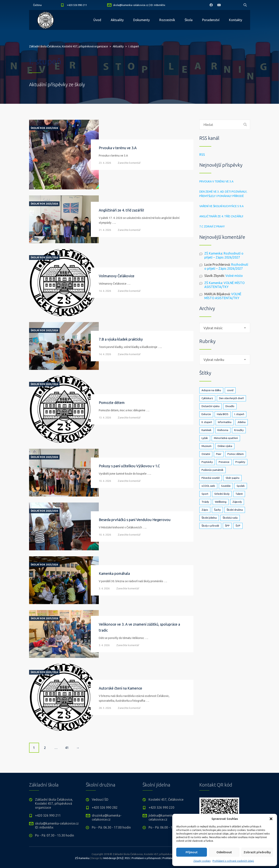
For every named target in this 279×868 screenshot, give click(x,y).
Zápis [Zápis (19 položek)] (205, 510)
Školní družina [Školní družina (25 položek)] (235, 510)
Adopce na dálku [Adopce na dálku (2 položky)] (211, 390)
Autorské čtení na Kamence (120, 688)
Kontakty (236, 20)
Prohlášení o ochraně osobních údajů (233, 861)
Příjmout (192, 852)
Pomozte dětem (112, 403)
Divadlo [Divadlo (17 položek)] (230, 406)
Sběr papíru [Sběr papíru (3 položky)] (232, 478)
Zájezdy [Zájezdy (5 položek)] (237, 502)
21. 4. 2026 (105, 230)
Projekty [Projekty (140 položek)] (240, 462)
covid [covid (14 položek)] (230, 390)
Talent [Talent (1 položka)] (239, 494)
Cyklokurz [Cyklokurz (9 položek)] (207, 398)
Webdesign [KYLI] (113, 858)
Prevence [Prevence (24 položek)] (224, 462)
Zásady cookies (202, 861)
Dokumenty (141, 20)
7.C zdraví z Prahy (212, 226)
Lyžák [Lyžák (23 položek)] (205, 438)
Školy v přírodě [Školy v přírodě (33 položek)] (210, 526)
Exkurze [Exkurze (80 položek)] (206, 414)
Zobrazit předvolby (257, 852)
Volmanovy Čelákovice (117, 276)
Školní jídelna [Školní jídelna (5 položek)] (209, 518)
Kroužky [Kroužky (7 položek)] (239, 430)
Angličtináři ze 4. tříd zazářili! (121, 210)
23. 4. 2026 (105, 163)
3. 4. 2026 (104, 588)
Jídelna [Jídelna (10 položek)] (241, 422)
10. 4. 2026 (105, 481)
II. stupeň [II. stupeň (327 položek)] (207, 422)
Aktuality (117, 20)
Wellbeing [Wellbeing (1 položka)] (221, 502)
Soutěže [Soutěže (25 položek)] (226, 486)
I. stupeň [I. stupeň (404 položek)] (239, 414)
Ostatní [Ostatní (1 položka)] (206, 454)
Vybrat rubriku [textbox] (214, 360)
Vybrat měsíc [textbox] (213, 328)
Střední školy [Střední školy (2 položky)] (222, 494)
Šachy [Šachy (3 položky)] (217, 510)
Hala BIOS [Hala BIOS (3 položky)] (223, 414)
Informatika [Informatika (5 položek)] (225, 422)
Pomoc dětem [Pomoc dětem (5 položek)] (236, 454)
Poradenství (211, 20)
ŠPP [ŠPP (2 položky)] (227, 526)
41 (67, 748)
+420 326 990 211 (77, 5)
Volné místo (234, 276)
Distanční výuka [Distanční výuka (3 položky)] (210, 406)
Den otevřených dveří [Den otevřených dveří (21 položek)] (231, 398)
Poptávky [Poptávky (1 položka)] (207, 462)
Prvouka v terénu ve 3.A (118, 148)
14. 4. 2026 (105, 291)
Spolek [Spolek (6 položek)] (241, 486)
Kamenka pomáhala (114, 573)
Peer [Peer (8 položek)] (219, 454)
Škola (189, 20)
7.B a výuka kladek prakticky (121, 339)
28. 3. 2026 (105, 708)
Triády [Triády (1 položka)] (205, 502)
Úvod (97, 20)
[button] (271, 819)
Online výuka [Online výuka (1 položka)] (225, 446)
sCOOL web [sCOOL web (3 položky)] (208, 486)
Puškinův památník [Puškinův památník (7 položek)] (212, 470)
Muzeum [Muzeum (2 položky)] (207, 446)
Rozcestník (167, 20)
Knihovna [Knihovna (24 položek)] (223, 430)
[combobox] (225, 328)
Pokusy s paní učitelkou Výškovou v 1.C (129, 466)
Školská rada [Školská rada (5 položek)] (230, 518)
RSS (202, 155)
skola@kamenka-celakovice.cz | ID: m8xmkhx (139, 5)
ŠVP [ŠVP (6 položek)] (238, 526)
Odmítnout (224, 852)
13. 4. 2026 (105, 417)
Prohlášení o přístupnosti (146, 858)
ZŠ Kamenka (213, 253)
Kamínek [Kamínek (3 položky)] (207, 430)
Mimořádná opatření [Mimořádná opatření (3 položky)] (226, 438)
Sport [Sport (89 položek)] (205, 494)
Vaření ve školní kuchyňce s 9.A (221, 206)
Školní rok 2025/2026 (44, 128)
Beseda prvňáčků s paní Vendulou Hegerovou (135, 520)
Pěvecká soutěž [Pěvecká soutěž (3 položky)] (211, 478)
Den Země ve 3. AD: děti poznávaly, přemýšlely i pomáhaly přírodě (223, 194)
